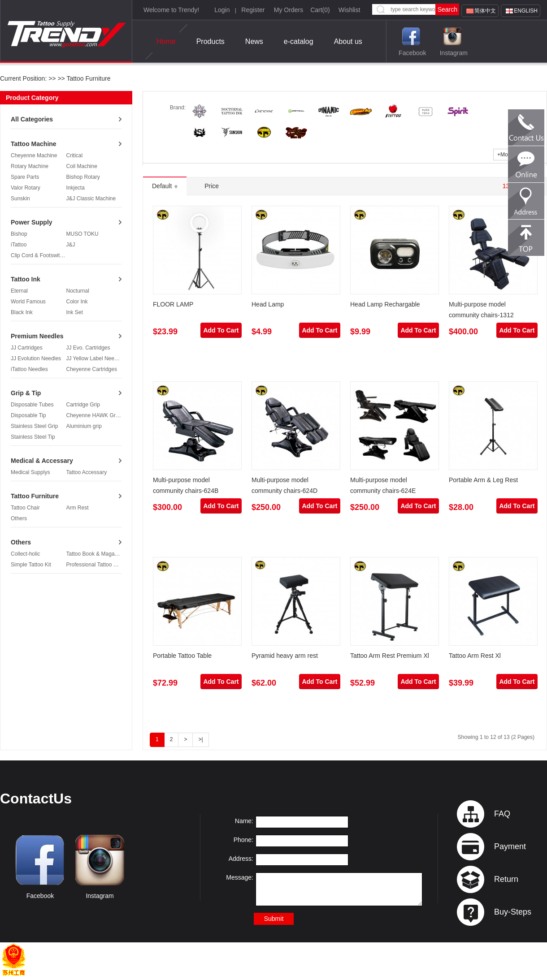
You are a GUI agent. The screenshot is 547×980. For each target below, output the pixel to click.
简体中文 (485, 11)
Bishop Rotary (83, 177)
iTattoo (19, 245)
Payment (510, 846)
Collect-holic (25, 554)
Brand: (178, 108)
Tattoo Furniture (88, 78)
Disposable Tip (28, 415)
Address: (241, 859)
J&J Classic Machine (91, 199)
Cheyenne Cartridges (92, 369)
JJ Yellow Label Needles (95, 358)
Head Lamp (268, 304)
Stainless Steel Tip (33, 437)
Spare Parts (25, 177)
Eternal (19, 291)
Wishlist (349, 10)
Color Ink (77, 302)
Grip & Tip (26, 393)
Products (211, 41)
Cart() (320, 10)
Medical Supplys (30, 472)
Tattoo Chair (25, 508)
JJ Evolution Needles (36, 358)
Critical (75, 155)
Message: (240, 877)
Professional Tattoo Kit (93, 565)
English (526, 11)
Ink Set (75, 312)
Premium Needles (37, 336)
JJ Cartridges (27, 348)
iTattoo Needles (29, 369)
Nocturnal (78, 291)
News (254, 41)
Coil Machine (82, 166)
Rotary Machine (30, 166)
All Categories (32, 119)
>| (200, 739)
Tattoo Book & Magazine (96, 554)
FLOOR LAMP (173, 304)
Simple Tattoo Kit (31, 565)
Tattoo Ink (26, 279)
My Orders (289, 10)
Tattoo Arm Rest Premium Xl (390, 656)
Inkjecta (76, 188)
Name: (244, 821)
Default (165, 186)
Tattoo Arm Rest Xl (475, 656)
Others (19, 518)
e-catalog (299, 41)
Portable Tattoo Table (182, 656)
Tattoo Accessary (87, 472)
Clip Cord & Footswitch (38, 255)
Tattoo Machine (34, 144)
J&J (71, 245)
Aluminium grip (84, 426)
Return (506, 879)
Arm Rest (78, 508)
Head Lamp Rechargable (385, 304)
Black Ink (22, 312)
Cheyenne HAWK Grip (93, 415)
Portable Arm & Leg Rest (483, 480)
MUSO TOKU (82, 234)
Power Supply (32, 222)
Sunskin (20, 199)
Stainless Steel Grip (34, 426)
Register (253, 10)
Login (222, 10)
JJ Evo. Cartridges (88, 348)
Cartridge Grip (83, 405)
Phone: (243, 840)
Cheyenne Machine (34, 155)
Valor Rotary (26, 188)
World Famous (28, 302)
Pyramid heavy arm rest (285, 656)
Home (166, 42)
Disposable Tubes (32, 405)
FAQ (502, 814)
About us (348, 41)
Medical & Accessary (42, 461)
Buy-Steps (513, 912)
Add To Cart (221, 330)
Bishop (19, 234)
